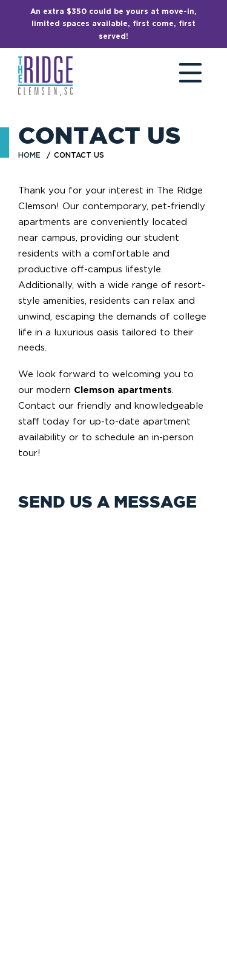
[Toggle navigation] (179, 76)
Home (29, 155)
